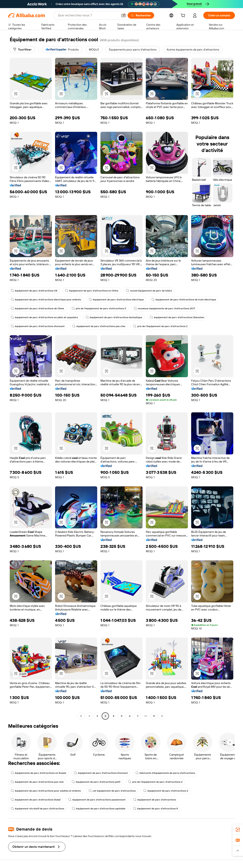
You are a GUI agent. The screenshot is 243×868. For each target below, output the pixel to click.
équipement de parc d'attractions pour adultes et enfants (46, 791)
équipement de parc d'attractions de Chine (37, 308)
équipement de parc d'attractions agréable (99, 809)
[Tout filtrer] (22, 50)
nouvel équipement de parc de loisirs (149, 291)
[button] (124, 15)
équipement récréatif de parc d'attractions (37, 809)
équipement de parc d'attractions (155, 800)
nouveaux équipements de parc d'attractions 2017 (164, 308)
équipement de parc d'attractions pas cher (99, 326)
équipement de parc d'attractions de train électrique (184, 300)
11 (154, 716)
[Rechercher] (141, 15)
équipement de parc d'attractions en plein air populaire (44, 317)
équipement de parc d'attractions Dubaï (36, 800)
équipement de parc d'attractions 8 (155, 809)
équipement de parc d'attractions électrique (116, 300)
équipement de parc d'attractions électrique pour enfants (46, 300)
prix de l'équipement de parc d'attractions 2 (160, 326)
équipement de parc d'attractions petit (96, 782)
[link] (238, 830)
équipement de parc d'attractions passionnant (97, 800)
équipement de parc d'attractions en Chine (92, 291)
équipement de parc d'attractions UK (34, 291)
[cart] (184, 16)
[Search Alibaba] (88, 15)
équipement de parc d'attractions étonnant (38, 326)
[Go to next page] (162, 716)
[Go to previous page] (81, 716)
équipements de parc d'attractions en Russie (38, 773)
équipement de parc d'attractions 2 (166, 791)
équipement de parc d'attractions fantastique (114, 317)
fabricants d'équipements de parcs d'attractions (165, 773)
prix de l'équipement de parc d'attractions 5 (99, 308)
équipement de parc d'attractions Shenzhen (177, 317)
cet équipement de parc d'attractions (112, 791)
